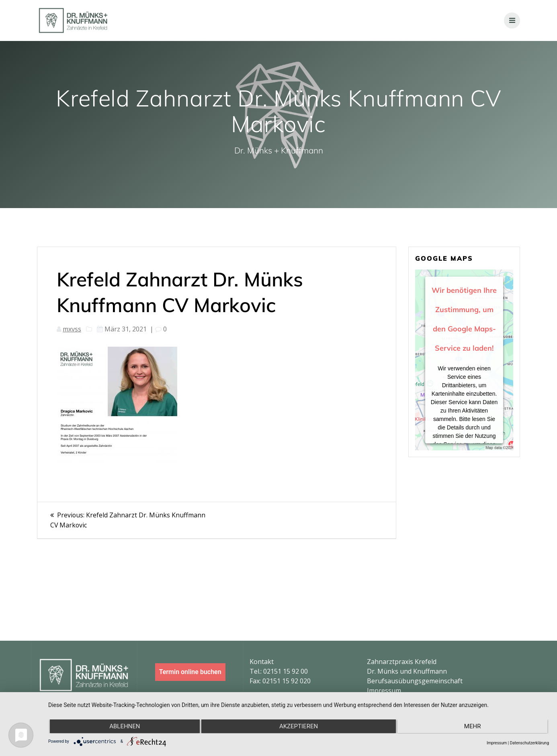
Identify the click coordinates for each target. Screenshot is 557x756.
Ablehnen (124, 727)
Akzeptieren (299, 727)
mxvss (72, 329)
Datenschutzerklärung (529, 743)
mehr (473, 727)
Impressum (384, 691)
